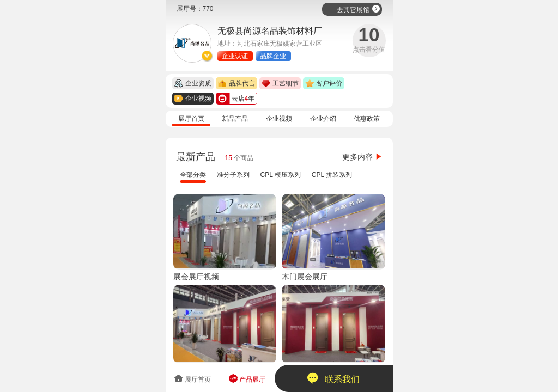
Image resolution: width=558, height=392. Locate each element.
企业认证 (235, 56)
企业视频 (279, 119)
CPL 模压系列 (281, 175)
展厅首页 (191, 119)
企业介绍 (323, 119)
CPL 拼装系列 (332, 175)
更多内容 (362, 157)
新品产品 (235, 119)
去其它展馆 (358, 9)
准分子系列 (233, 175)
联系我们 (333, 378)
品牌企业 (273, 56)
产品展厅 (247, 379)
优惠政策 (367, 119)
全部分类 (193, 175)
